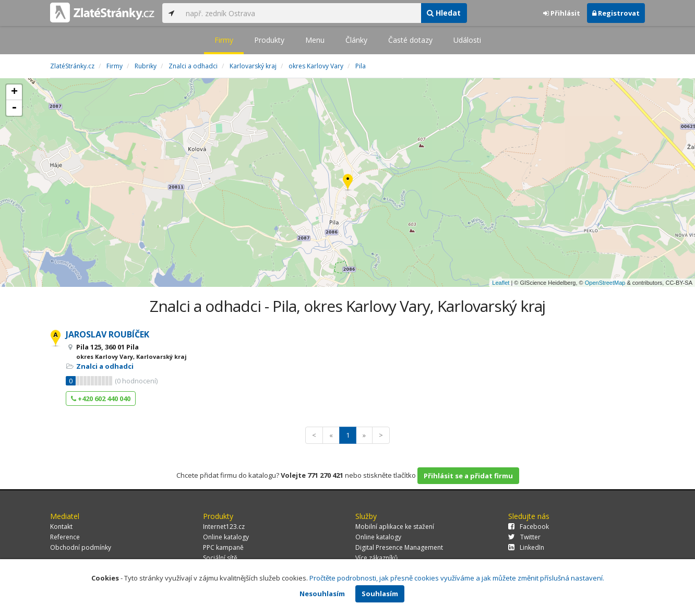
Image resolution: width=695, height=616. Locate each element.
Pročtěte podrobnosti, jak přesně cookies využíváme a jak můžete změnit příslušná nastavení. (457, 578)
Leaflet (501, 283)
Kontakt (61, 527)
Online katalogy (226, 537)
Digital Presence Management (399, 547)
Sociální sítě (220, 558)
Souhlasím (380, 594)
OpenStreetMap (605, 283)
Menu (315, 40)
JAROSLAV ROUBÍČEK (107, 334)
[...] (301, 13)
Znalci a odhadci (105, 366)
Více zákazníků (376, 558)
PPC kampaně (223, 547)
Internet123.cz (224, 527)
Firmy (224, 40)
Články (356, 40)
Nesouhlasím (322, 594)
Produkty (269, 40)
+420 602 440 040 (101, 398)
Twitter (524, 537)
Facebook (529, 527)
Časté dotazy (410, 40)
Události (467, 40)
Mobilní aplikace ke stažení (395, 527)
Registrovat (616, 13)
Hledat (444, 13)
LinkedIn (526, 547)
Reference (65, 537)
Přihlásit (562, 13)
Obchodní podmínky (81, 547)
